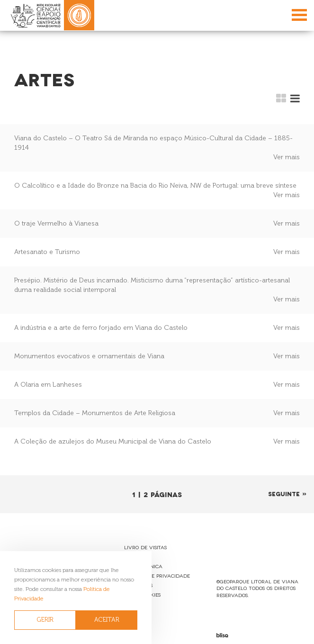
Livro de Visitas (145, 547)
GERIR (45, 620)
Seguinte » (287, 494)
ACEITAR (107, 620)
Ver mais (287, 157)
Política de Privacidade (157, 576)
